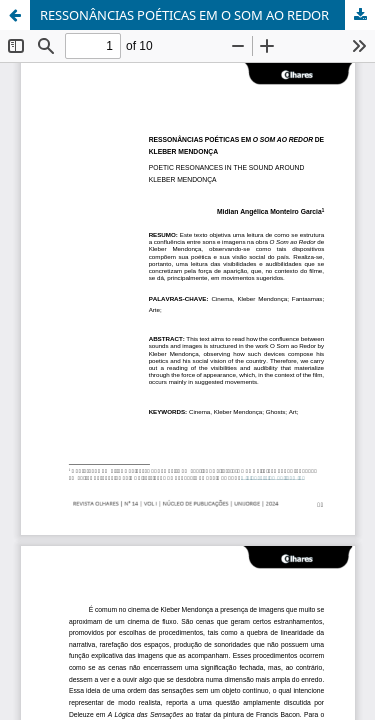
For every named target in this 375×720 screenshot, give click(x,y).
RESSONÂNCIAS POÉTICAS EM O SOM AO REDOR (184, 15)
